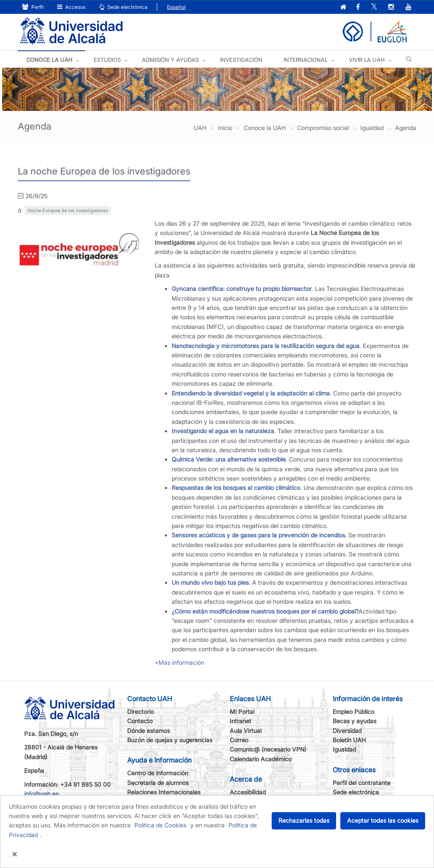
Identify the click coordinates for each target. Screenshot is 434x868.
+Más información (179, 662)
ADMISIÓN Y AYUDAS (170, 60)
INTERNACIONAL (306, 60)
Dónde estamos (149, 731)
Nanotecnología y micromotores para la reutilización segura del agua (266, 346)
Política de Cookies (160, 825)
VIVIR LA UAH (367, 60)
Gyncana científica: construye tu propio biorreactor (242, 289)
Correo (239, 740)
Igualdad (344, 749)
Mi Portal (242, 712)
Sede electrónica (123, 7)
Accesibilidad (248, 792)
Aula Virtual (246, 731)
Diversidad (347, 731)
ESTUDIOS (107, 60)
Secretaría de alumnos (158, 783)
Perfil (33, 7)
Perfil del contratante (362, 783)
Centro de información (158, 773)
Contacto (140, 721)
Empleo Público (353, 712)
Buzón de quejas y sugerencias (170, 740)
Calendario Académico (261, 759)
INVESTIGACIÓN (241, 60)
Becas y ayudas (355, 721)
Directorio (140, 712)
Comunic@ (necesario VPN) (268, 749)
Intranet (241, 721)
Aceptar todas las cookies (383, 820)
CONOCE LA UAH (49, 60)
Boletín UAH (349, 740)
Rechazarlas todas (304, 820)
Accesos (71, 7)
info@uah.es (41, 794)
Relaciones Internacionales (164, 792)
